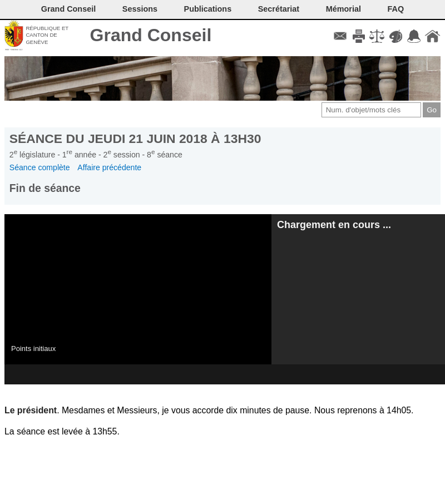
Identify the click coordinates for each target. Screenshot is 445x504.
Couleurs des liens (396, 36)
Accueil (432, 36)
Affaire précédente (109, 167)
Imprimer (359, 36)
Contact (340, 36)
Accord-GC (414, 36)
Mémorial (343, 9)
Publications (208, 9)
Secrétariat (279, 9)
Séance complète (40, 167)
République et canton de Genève (47, 35)
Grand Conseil (151, 35)
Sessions (140, 9)
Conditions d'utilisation (377, 36)
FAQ (396, 9)
